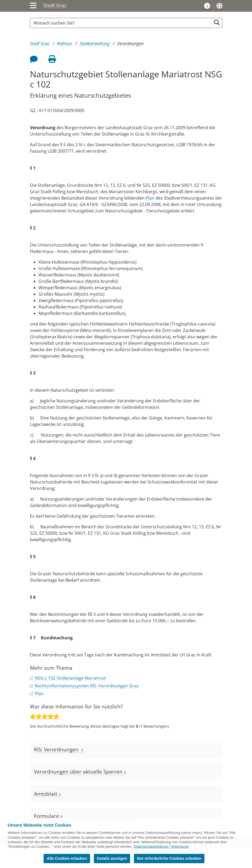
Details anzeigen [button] (112, 858)
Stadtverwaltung (95, 43)
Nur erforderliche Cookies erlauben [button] (169, 858)
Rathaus (65, 43)
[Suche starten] (217, 23)
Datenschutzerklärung (151, 847)
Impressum (180, 847)
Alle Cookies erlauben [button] (67, 858)
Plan (150, 198)
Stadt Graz (55, 5)
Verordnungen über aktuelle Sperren (80, 772)
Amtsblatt (47, 794)
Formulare (48, 816)
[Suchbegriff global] (122, 23)
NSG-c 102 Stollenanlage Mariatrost (70, 678)
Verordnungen (130, 43)
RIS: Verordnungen (59, 749)
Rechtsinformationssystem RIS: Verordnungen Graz (87, 686)
